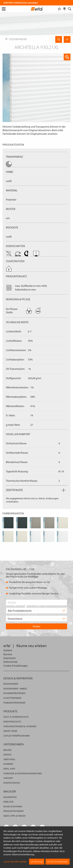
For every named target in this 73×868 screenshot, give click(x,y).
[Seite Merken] (67, 39)
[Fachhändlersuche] (64, 9)
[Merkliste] (59, 9)
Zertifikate (36, 490)
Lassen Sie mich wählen (15, 862)
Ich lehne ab (37, 862)
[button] (67, 57)
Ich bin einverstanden (58, 862)
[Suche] (70, 9)
